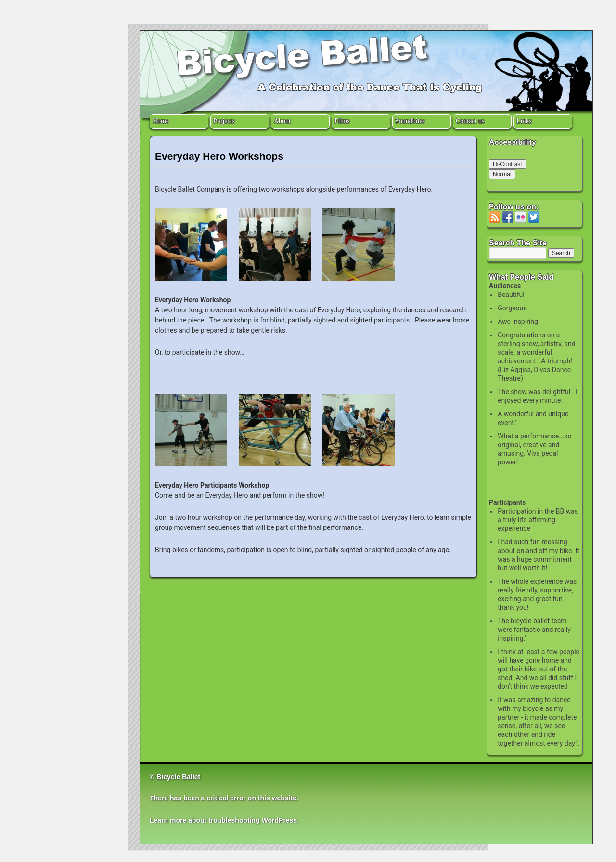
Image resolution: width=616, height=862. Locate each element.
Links (524, 121)
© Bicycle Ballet (175, 777)
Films (342, 121)
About (282, 121)
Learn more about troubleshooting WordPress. (224, 820)
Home (161, 121)
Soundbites (410, 121)
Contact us (470, 121)
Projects (224, 121)
